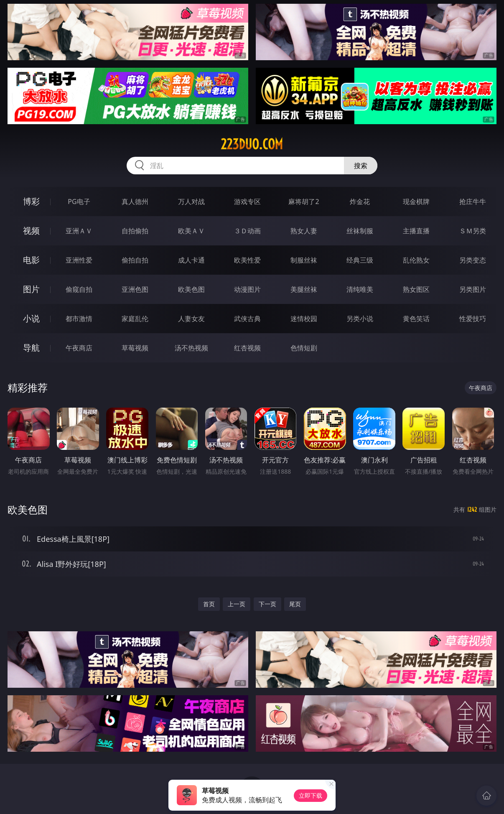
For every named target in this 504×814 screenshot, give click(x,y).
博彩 (31, 201)
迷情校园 (304, 319)
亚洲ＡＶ (79, 231)
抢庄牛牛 (473, 202)
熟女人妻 (304, 231)
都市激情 (79, 319)
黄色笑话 (416, 319)
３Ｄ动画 (247, 231)
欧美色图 (191, 289)
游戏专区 (247, 202)
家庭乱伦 (135, 319)
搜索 (361, 166)
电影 (31, 260)
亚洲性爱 (79, 260)
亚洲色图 (135, 289)
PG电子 (79, 202)
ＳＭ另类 (473, 231)
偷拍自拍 (135, 260)
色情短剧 (304, 348)
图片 (31, 289)
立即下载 (311, 795)
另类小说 (360, 319)
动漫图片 (247, 289)
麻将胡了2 (304, 202)
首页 (209, 604)
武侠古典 (247, 319)
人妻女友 (191, 319)
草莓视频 (135, 348)
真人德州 (135, 202)
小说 (31, 318)
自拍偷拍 (135, 231)
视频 (31, 231)
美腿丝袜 (304, 289)
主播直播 (416, 231)
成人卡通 (191, 260)
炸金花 (360, 202)
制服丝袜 (304, 260)
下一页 (267, 604)
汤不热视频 (191, 348)
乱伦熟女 (416, 260)
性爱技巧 (473, 319)
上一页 (237, 604)
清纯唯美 (360, 289)
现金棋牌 (416, 202)
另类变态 (473, 260)
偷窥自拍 (79, 289)
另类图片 (473, 289)
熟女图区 (416, 289)
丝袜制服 (360, 231)
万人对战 (191, 202)
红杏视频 (247, 348)
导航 (31, 348)
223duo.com (252, 144)
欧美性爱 (247, 260)
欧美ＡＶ (191, 231)
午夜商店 (79, 348)
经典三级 (360, 260)
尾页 (295, 604)
